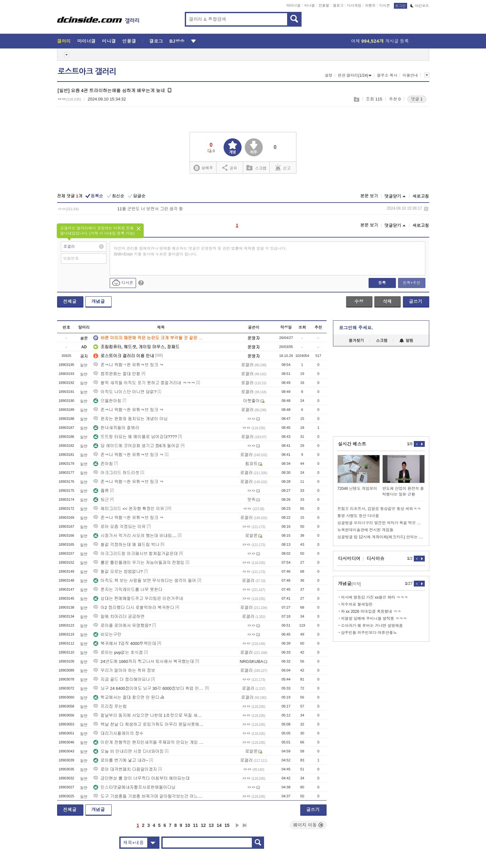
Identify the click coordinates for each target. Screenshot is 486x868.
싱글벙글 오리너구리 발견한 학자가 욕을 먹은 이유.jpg (381, 523)
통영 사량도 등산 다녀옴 (358, 516)
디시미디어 (349, 559)
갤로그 (338, 5)
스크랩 (356, 99)
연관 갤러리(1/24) (355, 75)
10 (188, 825)
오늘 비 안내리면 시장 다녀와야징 (128, 751)
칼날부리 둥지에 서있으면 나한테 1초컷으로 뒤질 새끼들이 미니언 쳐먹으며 (149, 715)
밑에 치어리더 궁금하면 (119, 616)
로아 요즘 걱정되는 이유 (119, 527)
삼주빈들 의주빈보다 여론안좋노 (369, 633)
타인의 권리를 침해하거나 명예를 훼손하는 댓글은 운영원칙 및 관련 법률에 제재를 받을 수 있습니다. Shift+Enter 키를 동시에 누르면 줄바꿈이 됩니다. (200, 251)
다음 (237, 825)
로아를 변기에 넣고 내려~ (121, 760)
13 (211, 825)
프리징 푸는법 (110, 706)
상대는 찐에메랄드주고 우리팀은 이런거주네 (138, 599)
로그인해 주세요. (356, 328)
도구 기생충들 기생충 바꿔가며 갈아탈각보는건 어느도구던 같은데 (149, 796)
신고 (283, 168)
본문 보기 (369, 196)
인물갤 (324, 5)
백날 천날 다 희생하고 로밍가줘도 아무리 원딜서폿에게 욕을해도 (149, 724)
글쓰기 (416, 301)
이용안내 (410, 75)
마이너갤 (294, 5)
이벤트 (370, 5)
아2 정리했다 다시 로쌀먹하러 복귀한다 (134, 608)
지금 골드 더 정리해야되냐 (122, 679)
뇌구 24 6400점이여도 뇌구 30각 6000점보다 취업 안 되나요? (149, 688)
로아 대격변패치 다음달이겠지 (125, 769)
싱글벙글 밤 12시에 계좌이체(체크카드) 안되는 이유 (381, 537)
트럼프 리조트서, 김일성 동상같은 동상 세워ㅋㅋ (379, 509)
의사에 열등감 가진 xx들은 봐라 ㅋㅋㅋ (375, 597)
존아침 (103, 464)
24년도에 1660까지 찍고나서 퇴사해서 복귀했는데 (144, 661)
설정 (328, 75)
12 (203, 825)
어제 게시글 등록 (380, 41)
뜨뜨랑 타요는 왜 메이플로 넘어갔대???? (135, 437)
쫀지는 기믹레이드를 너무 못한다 (128, 590)
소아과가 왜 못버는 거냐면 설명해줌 (372, 626)
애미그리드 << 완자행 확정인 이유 (129, 509)
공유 (230, 168)
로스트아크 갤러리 (87, 72)
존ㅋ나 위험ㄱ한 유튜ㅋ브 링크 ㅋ (128, 365)
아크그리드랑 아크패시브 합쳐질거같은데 (136, 554)
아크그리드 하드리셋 (116, 473)
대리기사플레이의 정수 (118, 733)
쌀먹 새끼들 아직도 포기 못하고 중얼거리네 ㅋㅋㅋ (144, 383)
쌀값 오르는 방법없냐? (118, 572)
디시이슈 (376, 559)
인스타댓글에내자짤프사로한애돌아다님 (134, 787)
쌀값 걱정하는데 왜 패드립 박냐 (126, 545)
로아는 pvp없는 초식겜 (118, 652)
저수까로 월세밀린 (357, 604)
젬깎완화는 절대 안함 (117, 374)
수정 (359, 301)
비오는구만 (107, 634)
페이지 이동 (308, 825)
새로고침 (421, 196)
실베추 (203, 168)
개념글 (98, 301)
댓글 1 (417, 99)
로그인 (401, 6)
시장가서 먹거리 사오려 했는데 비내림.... (135, 536)
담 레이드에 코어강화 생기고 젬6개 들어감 (136, 446)
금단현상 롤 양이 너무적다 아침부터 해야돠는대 (141, 778)
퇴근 (101, 500)
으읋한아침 (107, 401)
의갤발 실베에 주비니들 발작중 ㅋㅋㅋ (374, 619)
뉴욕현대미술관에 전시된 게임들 (366, 530)
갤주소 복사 (387, 75)
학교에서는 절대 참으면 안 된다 (126, 697)
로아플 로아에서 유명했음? (122, 625)
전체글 (70, 301)
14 (219, 825)
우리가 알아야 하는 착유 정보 (124, 670)
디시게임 (354, 5)
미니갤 (309, 5)
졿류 (101, 491)
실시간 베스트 (352, 444)
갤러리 (64, 41)
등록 (382, 283)
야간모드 (420, 6)
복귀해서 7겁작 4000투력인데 (125, 643)
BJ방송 (177, 41)
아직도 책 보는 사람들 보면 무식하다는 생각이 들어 (145, 581)
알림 (406, 341)
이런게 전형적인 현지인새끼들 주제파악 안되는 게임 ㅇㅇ (149, 742)
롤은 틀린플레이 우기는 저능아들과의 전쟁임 (139, 563)
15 (227, 825)
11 (195, 825)
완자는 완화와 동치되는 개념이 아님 (130, 419)
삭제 (426, 209)
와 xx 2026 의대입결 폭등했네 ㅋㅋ (371, 612)
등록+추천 (411, 283)
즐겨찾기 (356, 341)
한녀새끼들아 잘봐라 (116, 428)
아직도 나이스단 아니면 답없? (125, 392)
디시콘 (385, 5)
